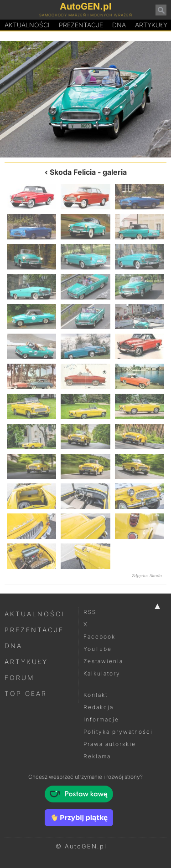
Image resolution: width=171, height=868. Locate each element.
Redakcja (98, 707)
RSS (90, 612)
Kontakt (96, 695)
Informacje (101, 719)
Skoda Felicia (73, 172)
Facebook (99, 637)
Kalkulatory (102, 673)
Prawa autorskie (110, 744)
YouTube (98, 649)
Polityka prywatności (118, 732)
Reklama (97, 756)
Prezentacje (81, 25)
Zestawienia (103, 661)
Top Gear (26, 693)
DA (119, 25)
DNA (13, 646)
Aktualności (27, 25)
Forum (20, 678)
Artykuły (26, 662)
